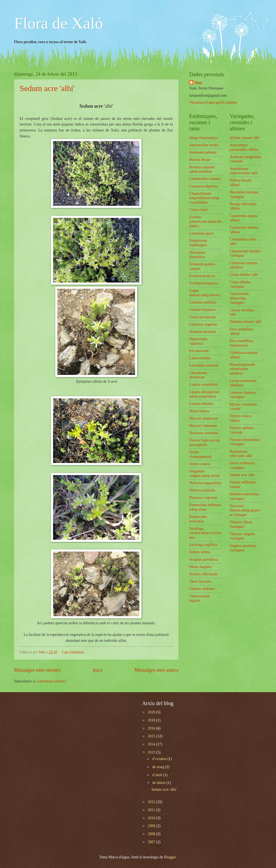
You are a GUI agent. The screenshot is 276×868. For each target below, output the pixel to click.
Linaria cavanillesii (203, 384)
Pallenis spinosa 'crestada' (242, 430)
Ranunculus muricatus (198, 519)
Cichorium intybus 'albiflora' (244, 265)
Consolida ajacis (201, 233)
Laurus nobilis (200, 358)
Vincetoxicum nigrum (200, 598)
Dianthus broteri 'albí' (246, 322)
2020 (152, 712)
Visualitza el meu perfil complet (213, 102)
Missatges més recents (37, 670)
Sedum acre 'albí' (47, 88)
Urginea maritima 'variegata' (243, 548)
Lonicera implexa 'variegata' (243, 395)
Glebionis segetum (203, 324)
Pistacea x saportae (203, 498)
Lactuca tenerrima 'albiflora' (243, 383)
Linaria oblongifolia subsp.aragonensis (204, 394)
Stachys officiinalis (203, 574)
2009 (152, 826)
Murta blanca (199, 411)
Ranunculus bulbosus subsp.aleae (205, 507)
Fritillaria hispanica (204, 283)
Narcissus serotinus (204, 433)
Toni (198, 83)
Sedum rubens (200, 552)
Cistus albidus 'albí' (244, 275)
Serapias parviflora (203, 560)
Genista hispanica (202, 310)
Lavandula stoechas (204, 365)
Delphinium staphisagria (198, 243)
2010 (152, 818)
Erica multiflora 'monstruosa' (241, 343)
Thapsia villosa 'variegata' (241, 524)
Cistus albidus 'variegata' (240, 284)
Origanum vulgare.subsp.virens (204, 473)
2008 (152, 834)
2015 (152, 736)
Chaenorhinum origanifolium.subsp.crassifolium (205, 198)
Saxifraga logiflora (203, 545)
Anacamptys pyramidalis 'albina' (244, 147)
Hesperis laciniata (202, 332)
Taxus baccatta (200, 581)
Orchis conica (199, 464)
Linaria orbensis (201, 404)
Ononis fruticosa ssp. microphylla (205, 442)
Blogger (170, 857)
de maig (159, 767)
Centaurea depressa (204, 186)
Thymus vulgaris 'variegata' (242, 536)
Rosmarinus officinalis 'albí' (241, 454)
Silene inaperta (200, 567)
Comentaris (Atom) (51, 681)
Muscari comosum (203, 426)
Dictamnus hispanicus (197, 255)
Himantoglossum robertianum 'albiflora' (242, 369)
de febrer (159, 783)
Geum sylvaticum (202, 317)
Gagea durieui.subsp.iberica (205, 293)
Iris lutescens (199, 351)
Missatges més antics (156, 670)
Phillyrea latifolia (202, 490)
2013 (152, 752)
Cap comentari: (74, 652)
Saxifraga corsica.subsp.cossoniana (205, 533)
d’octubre (160, 759)
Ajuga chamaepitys (203, 138)
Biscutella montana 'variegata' (244, 194)
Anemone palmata (203, 152)
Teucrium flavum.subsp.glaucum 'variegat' (245, 510)
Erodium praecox (202, 276)
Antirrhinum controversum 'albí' (244, 171)
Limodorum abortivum (198, 375)
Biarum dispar (200, 160)
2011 (152, 810)
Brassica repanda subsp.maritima (202, 169)
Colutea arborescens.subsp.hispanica (205, 221)
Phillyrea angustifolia (205, 483)
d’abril (158, 775)
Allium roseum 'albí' (245, 138)
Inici (97, 670)
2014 (152, 744)
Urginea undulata (202, 589)
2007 (152, 842)
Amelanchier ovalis (204, 145)
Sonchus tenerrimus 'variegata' (244, 496)
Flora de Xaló (58, 23)
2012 (152, 802)
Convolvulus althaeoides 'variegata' (239, 298)
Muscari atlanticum (204, 418)
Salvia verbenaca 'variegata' (242, 465)
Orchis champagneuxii (201, 454)
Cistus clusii (198, 210)
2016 (152, 728)
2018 (152, 720)
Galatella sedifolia (203, 302)
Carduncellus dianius (205, 179)
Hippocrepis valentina (198, 341)
